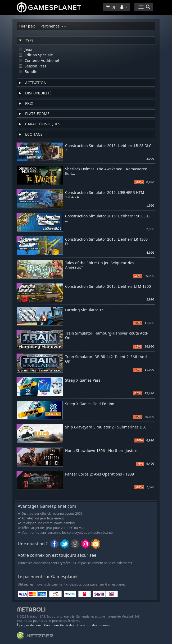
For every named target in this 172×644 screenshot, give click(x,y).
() (110, 7)
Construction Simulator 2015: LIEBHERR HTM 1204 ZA (105, 195)
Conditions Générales (59, 625)
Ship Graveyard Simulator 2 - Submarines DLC (106, 427)
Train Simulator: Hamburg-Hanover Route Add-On (107, 336)
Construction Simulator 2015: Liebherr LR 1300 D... (106, 242)
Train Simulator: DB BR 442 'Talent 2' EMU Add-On (107, 359)
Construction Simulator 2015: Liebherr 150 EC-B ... (107, 218)
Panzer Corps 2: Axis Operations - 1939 (99, 474)
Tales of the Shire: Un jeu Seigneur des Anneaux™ (100, 265)
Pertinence (53, 26)
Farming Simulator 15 (84, 310)
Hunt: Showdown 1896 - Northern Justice (101, 451)
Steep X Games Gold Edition (90, 404)
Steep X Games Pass (83, 380)
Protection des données (93, 625)
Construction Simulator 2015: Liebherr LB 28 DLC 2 (108, 148)
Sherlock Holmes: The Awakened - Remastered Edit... (106, 171)
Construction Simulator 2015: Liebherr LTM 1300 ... (108, 289)
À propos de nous (29, 625)
